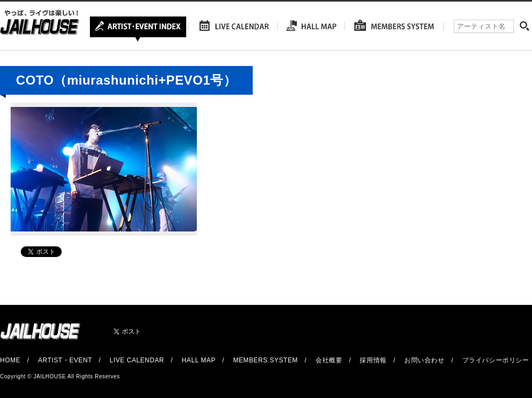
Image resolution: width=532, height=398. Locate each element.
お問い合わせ (425, 360)
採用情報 (373, 360)
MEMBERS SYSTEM (265, 360)
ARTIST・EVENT (65, 360)
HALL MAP (199, 360)
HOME (10, 360)
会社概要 (329, 360)
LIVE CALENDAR (137, 360)
